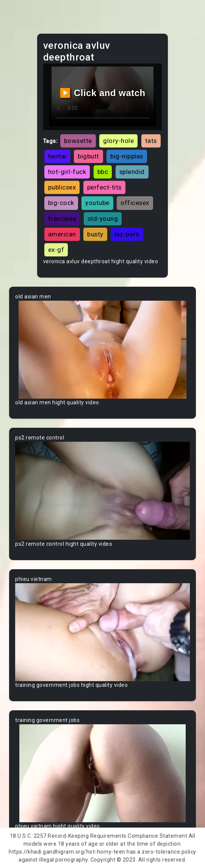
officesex (135, 203)
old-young (103, 219)
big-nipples (127, 156)
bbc (103, 172)
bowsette (78, 141)
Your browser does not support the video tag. (102, 350)
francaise (62, 219)
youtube (97, 203)
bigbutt (88, 156)
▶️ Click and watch (102, 93)
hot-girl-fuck (67, 172)
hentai (57, 156)
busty (95, 234)
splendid (132, 172)
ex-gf (56, 250)
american (62, 234)
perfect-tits (104, 187)
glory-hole (118, 141)
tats (151, 141)
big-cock (61, 203)
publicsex (62, 187)
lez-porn (127, 234)
